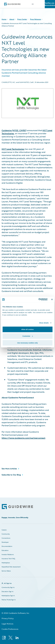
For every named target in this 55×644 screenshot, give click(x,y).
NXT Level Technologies (13, 149)
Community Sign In (8, 587)
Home (4, 19)
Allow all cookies (27, 329)
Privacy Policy (8, 618)
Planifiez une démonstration (50, 4)
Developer (5, 542)
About (12, 19)
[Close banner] (52, 299)
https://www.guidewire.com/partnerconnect (23, 438)
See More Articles (9, 469)
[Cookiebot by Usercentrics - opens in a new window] (38, 299)
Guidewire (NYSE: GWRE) (14, 130)
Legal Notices (7, 624)
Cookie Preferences (10, 629)
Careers (4, 530)
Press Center (22, 19)
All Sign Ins (8, 583)
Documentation (7, 546)
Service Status (6, 571)
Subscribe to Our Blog (11, 475)
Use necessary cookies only (27, 343)
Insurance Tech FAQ (8, 559)
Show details (44, 323)
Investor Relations (8, 554)
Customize (28, 336)
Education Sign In (8, 591)
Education (5, 550)
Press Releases (36, 19)
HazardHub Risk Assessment (11, 567)
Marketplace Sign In (8, 596)
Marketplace (6, 563)
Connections (6, 538)
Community (6, 534)
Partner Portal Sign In (9, 600)
